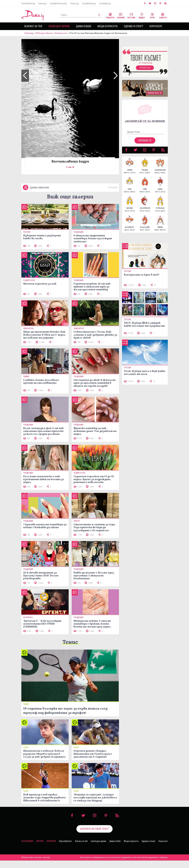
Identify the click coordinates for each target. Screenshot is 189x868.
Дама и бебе (84, 26)
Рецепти (110, 15)
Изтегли (145, 71)
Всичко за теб (33, 26)
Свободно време (59, 26)
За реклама (27, 849)
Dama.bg (42, 4)
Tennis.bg (74, 4)
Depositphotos (66, 849)
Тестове (131, 15)
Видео (142, 15)
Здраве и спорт (133, 26)
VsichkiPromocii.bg (58, 4)
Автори (40, 849)
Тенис (70, 649)
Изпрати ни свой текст (94, 836)
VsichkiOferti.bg (28, 4)
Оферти (163, 15)
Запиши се (145, 143)
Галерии (121, 15)
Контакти (51, 849)
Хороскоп (156, 26)
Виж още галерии (70, 204)
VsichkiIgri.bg (105, 4)
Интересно (61, 33)
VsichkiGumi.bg (89, 4)
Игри (152, 15)
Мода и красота (108, 26)
